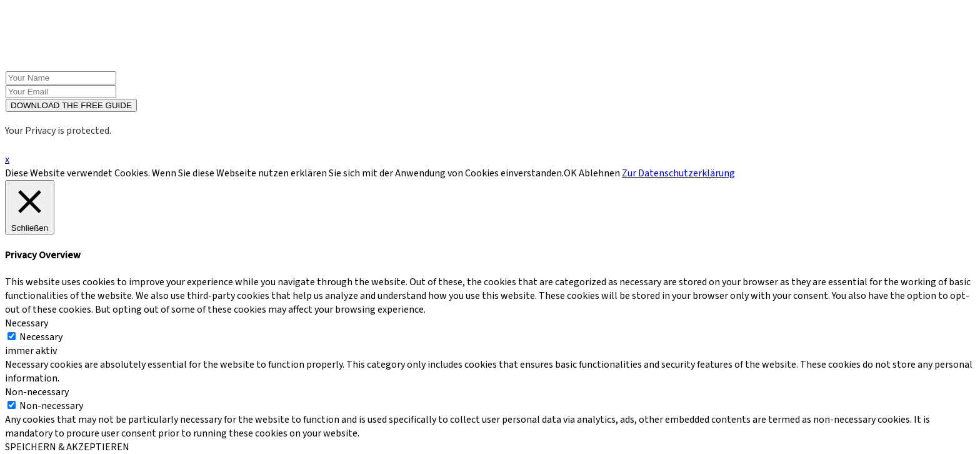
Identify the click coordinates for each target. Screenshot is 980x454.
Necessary (41, 337)
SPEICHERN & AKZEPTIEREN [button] (67, 447)
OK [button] (570, 173)
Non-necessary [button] (37, 392)
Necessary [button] (27, 323)
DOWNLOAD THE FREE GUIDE (71, 105)
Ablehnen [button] (599, 173)
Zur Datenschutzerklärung (678, 173)
